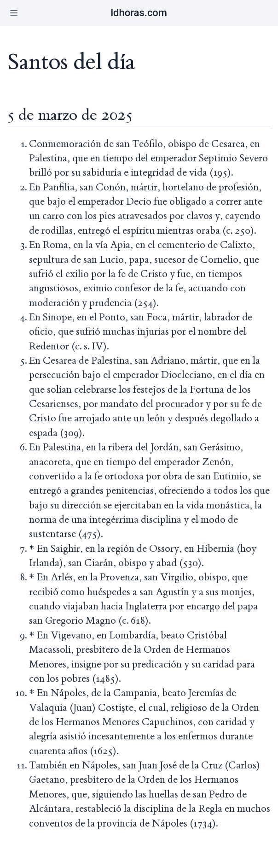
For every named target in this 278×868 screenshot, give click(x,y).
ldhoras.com (139, 13)
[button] (14, 13)
